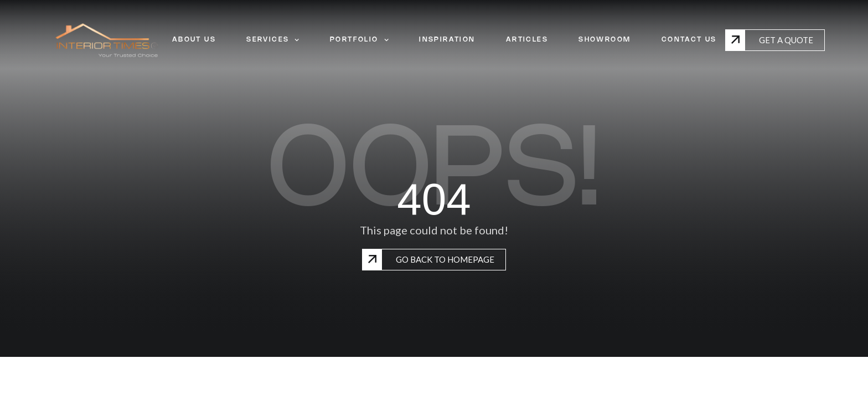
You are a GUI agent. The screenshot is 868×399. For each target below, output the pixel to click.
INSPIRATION (447, 40)
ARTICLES (527, 40)
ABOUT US (194, 40)
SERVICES (273, 40)
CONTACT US (689, 40)
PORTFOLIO (359, 40)
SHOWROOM (604, 40)
